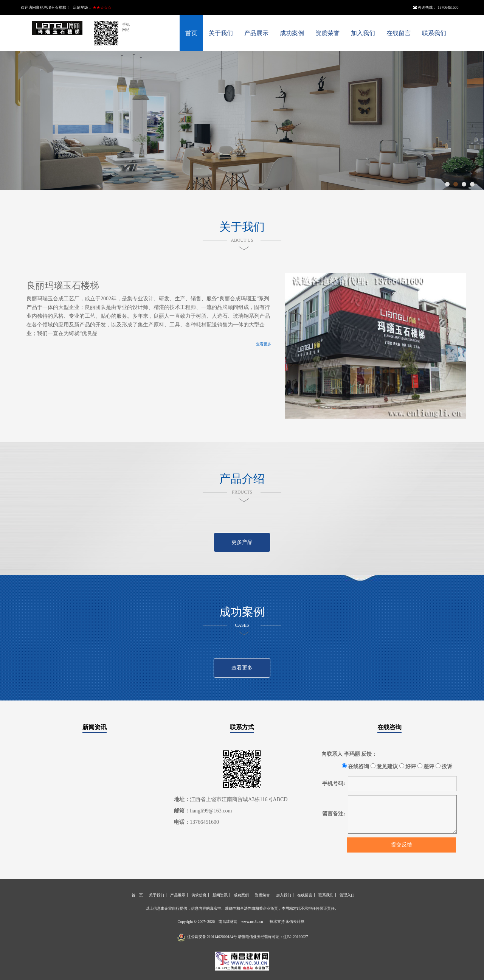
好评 (408, 766)
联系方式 (242, 727)
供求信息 (199, 895)
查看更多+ (265, 344)
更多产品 (242, 542)
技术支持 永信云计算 (287, 922)
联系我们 (434, 33)
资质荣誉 (327, 33)
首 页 (137, 895)
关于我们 (221, 33)
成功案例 (292, 33)
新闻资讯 (95, 727)
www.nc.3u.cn (252, 922)
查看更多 (242, 668)
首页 (191, 33)
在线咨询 (389, 727)
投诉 (444, 766)
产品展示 (256, 33)
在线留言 (399, 33)
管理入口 (347, 895)
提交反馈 (402, 845)
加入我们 (363, 33)
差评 (426, 766)
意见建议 (384, 766)
